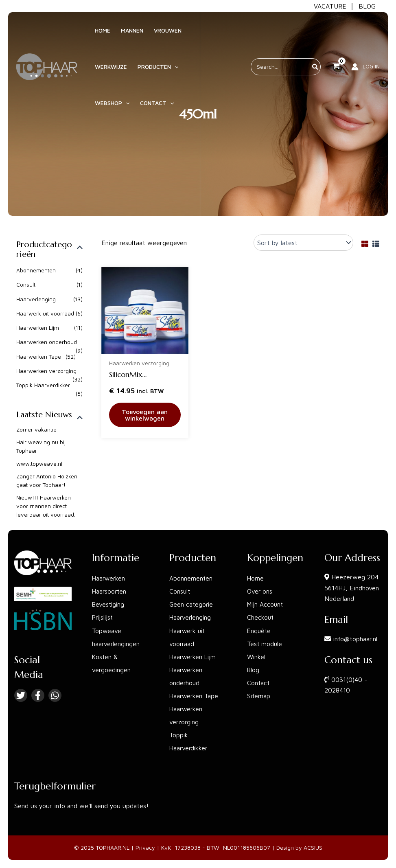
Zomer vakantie (37, 431)
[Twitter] (21, 696)
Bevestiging (109, 605)
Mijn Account (266, 605)
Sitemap (259, 696)
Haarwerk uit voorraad (45, 314)
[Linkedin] (55, 696)
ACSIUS (313, 848)
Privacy (145, 848)
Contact (259, 683)
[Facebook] (38, 696)
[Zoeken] (315, 71)
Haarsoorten (110, 592)
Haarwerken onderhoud (47, 343)
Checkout (261, 618)
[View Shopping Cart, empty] (336, 71)
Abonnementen (36, 271)
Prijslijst (103, 618)
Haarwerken (109, 579)
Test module (265, 644)
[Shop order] (303, 243)
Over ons (260, 592)
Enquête (259, 631)
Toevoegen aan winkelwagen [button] (145, 415)
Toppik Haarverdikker (43, 386)
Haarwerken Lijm (38, 328)
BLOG (367, 6)
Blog (254, 670)
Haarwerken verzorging (46, 372)
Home (256, 579)
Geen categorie (192, 605)
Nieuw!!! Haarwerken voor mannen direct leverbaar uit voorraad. (46, 507)
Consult (26, 285)
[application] (168, 71)
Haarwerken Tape (39, 357)
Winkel (257, 657)
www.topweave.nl (39, 465)
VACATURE (330, 6)
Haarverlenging (36, 299)
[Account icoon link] (365, 71)
